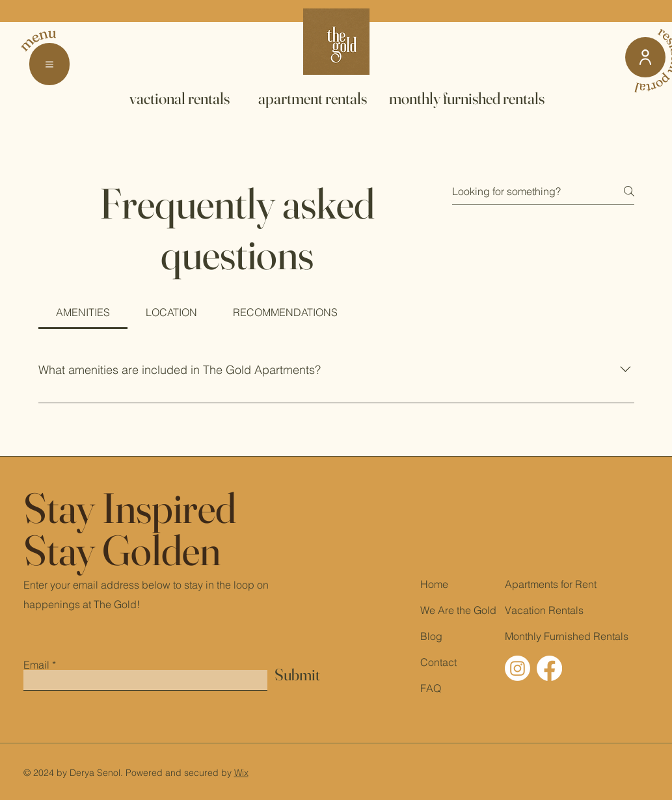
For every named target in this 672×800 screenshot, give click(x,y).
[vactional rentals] (180, 98)
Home (434, 584)
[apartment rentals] (313, 98)
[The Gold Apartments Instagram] (517, 668)
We (428, 610)
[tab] (83, 312)
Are (446, 610)
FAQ (431, 688)
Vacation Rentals (544, 610)
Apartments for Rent (551, 584)
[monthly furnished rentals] (467, 98)
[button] (49, 64)
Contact (438, 662)
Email (36, 665)
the (464, 610)
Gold (485, 610)
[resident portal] (645, 57)
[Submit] (297, 675)
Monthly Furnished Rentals (567, 636)
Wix (241, 773)
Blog (431, 636)
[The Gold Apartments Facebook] (549, 668)
